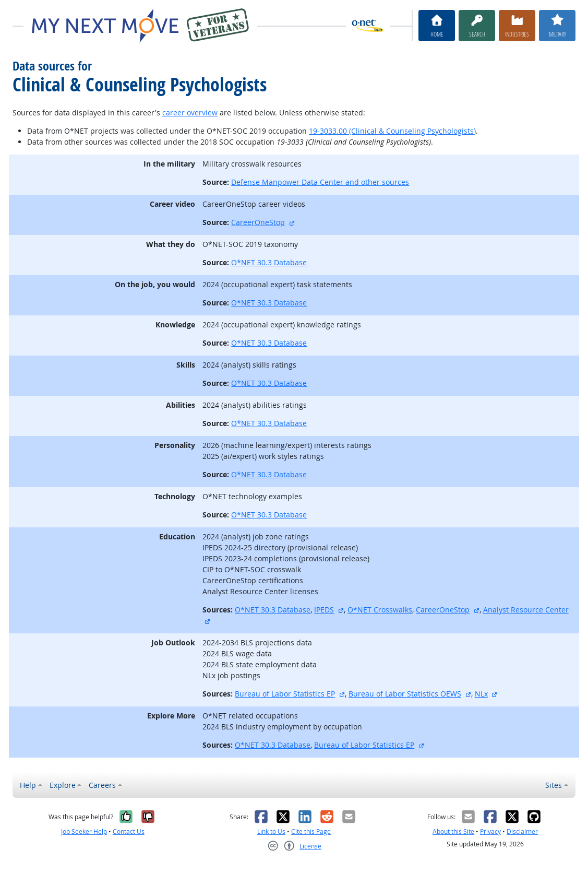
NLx (481, 694)
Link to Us (271, 831)
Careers (102, 785)
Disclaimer (522, 831)
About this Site (453, 831)
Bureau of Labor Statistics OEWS (405, 694)
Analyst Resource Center (526, 610)
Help (28, 785)
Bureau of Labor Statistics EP (285, 694)
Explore (63, 785)
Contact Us (129, 831)
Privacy (490, 831)
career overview (190, 113)
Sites (554, 785)
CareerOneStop (258, 222)
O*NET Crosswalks (380, 610)
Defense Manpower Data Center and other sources (320, 182)
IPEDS (324, 610)
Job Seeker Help (84, 831)
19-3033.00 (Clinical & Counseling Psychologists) (392, 131)
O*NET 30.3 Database (269, 262)
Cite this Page (311, 831)
